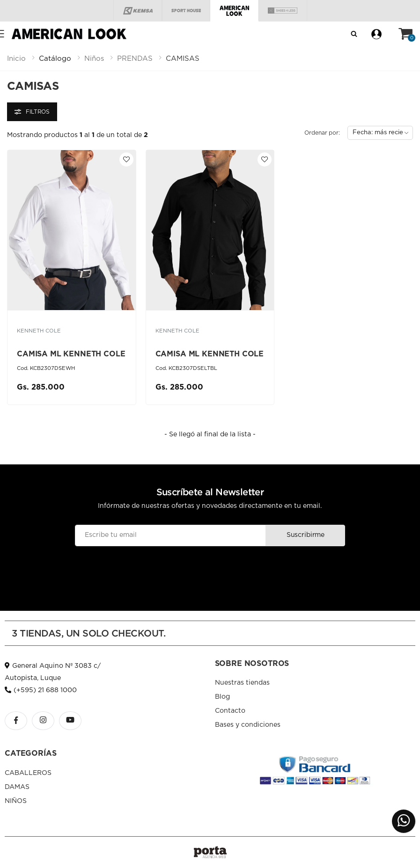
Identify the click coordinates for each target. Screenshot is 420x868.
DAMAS (17, 787)
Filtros (32, 112)
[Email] (171, 535)
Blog (222, 697)
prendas (135, 59)
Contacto (230, 711)
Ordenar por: (322, 133)
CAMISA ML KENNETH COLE (71, 354)
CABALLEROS (28, 773)
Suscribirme (306, 535)
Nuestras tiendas (242, 683)
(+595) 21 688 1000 (41, 690)
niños (94, 59)
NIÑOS (16, 801)
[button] (405, 34)
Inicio (16, 59)
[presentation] (210, 569)
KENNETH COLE (39, 331)
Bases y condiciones (248, 725)
